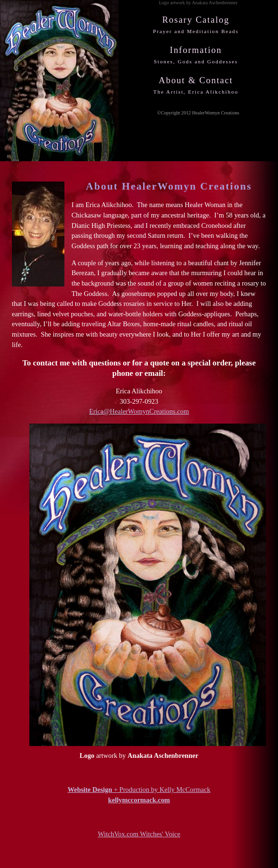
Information (196, 55)
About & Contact (196, 85)
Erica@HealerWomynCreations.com (139, 411)
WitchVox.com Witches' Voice (139, 834)
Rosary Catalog (196, 24)
